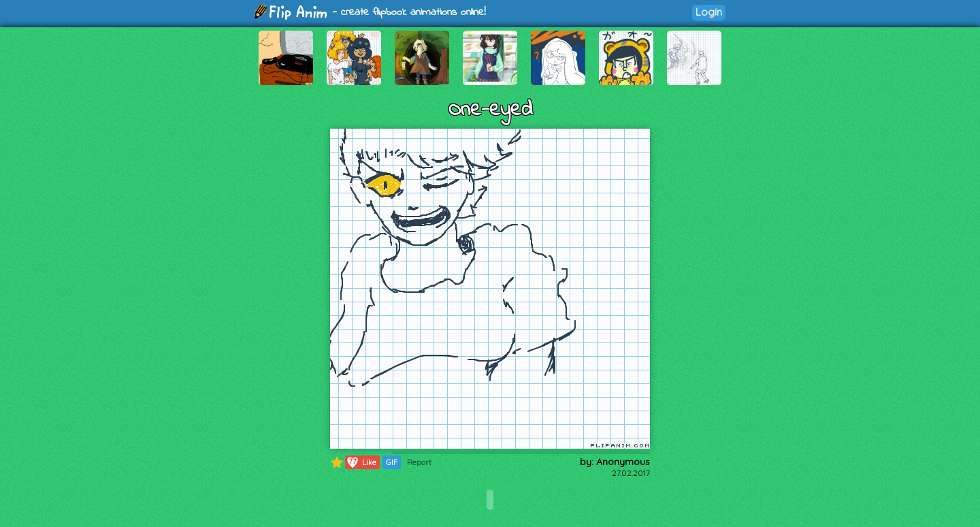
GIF (392, 462)
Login (709, 12)
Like (361, 462)
